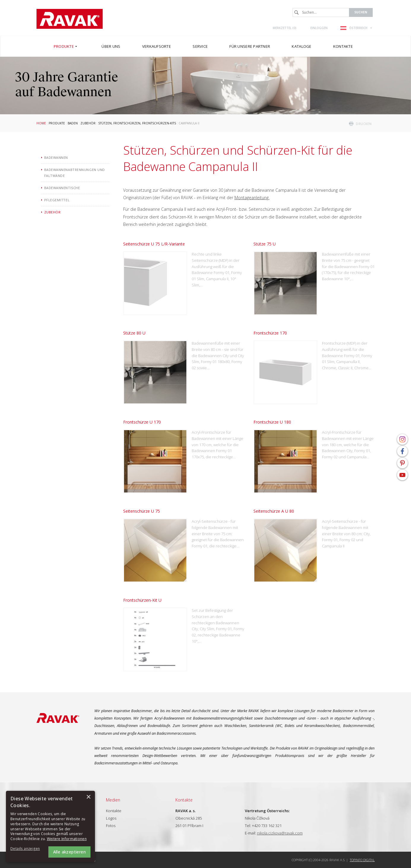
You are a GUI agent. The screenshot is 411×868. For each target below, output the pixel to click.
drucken (364, 124)
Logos (111, 818)
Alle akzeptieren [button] (69, 852)
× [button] (88, 797)
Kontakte (114, 811)
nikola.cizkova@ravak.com (280, 833)
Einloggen (319, 28)
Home (41, 123)
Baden (73, 123)
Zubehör (88, 123)
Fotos (111, 826)
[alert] (50, 826)
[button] (27, 849)
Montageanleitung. (252, 198)
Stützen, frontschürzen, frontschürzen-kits (137, 123)
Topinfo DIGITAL (362, 860)
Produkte (57, 123)
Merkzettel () (285, 28)
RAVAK (70, 19)
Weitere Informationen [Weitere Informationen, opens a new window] (67, 839)
